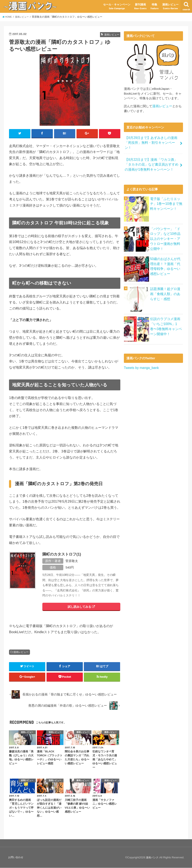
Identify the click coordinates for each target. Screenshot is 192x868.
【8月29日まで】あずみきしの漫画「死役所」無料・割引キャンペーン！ (151, 139)
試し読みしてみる (81, 607)
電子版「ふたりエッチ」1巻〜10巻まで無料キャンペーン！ (165, 196)
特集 (154, 7)
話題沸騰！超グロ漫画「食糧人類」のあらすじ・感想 (166, 286)
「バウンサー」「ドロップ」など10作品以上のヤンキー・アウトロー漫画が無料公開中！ (166, 228)
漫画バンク (152, 858)
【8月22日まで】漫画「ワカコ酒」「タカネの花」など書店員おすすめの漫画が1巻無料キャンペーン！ (151, 157)
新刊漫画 (140, 7)
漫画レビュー (170, 7)
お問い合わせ (16, 857)
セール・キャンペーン (117, 7)
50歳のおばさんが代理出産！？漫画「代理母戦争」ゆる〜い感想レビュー (166, 258)
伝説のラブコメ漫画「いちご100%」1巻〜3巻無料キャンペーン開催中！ (166, 318)
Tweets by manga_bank (140, 360)
